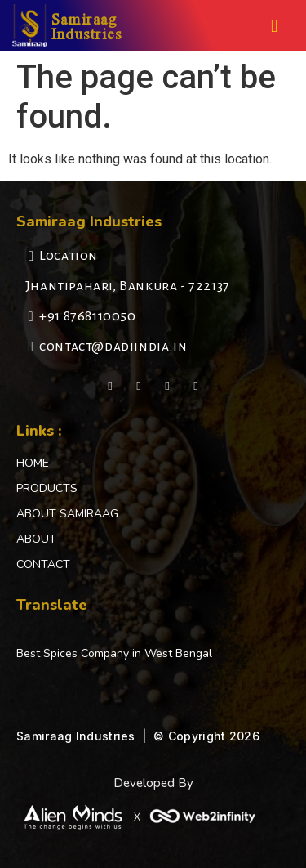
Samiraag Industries (87, 26)
